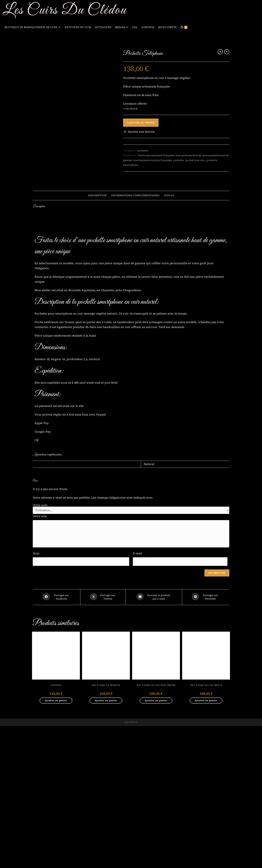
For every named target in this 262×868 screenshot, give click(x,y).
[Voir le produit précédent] (220, 52)
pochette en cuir (195, 159)
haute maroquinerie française (156, 155)
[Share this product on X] (103, 740)
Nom (37, 695)
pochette (143, 150)
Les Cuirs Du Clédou (65, 10)
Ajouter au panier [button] (56, 842)
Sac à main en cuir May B (206, 827)
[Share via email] (154, 740)
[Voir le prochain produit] (227, 52)
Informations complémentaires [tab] (135, 338)
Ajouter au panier (141, 123)
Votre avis (41, 658)
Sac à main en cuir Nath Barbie (156, 827)
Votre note (41, 647)
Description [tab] (97, 338)
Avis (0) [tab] (169, 338)
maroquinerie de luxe (188, 155)
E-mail (139, 695)
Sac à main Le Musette (106, 827)
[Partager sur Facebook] (56, 740)
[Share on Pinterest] (206, 740)
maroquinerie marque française (153, 159)
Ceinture (56, 827)
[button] (139, 132)
